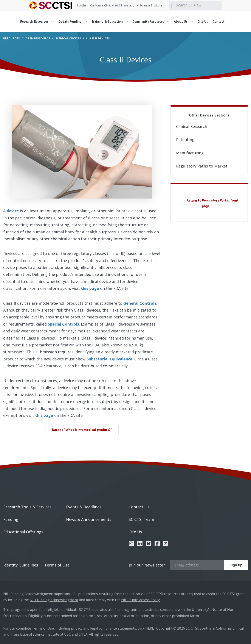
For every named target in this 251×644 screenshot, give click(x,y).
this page (90, 288)
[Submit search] (172, 5)
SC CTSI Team (141, 519)
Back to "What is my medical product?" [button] (82, 430)
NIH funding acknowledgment (54, 600)
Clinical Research (192, 126)
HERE (150, 628)
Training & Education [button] (110, 21)
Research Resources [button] (37, 21)
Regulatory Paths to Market (202, 166)
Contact (219, 21)
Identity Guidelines (21, 565)
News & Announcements (89, 519)
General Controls (140, 303)
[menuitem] (39, 22)
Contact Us (139, 507)
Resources (11, 38)
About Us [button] (183, 21)
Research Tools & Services (27, 507)
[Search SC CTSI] (199, 5)
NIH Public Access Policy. (141, 600)
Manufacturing (190, 153)
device (13, 211)
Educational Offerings (23, 532)
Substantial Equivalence (109, 359)
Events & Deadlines (84, 507)
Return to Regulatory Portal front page (213, 203)
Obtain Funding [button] (73, 21)
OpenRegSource (38, 38)
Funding (11, 519)
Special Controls (63, 324)
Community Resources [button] (151, 21)
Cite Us (203, 21)
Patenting (185, 140)
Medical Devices (68, 38)
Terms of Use (57, 565)
